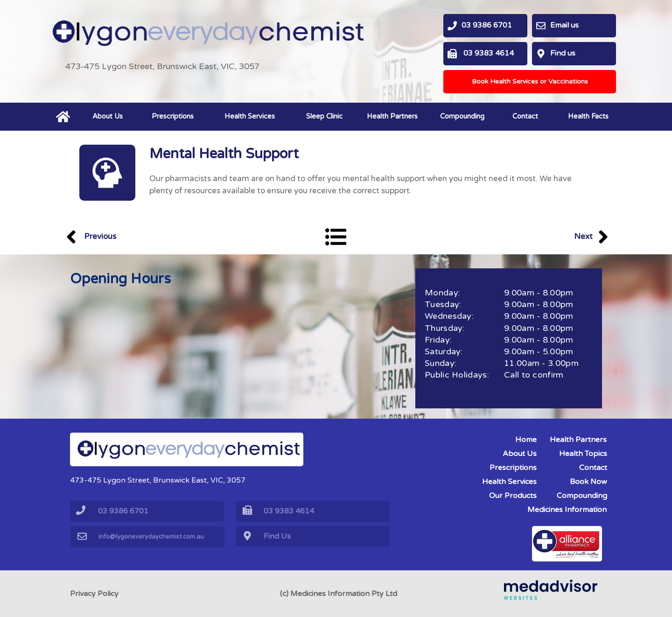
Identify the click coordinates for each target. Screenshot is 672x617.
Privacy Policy (94, 594)
